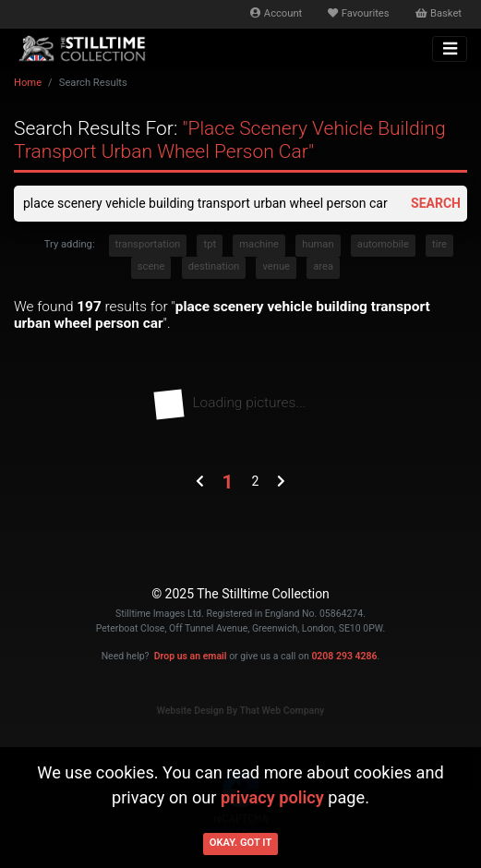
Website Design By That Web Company (241, 711)
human (318, 244)
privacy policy (272, 797)
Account (276, 13)
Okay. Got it (241, 843)
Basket (439, 13)
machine (259, 244)
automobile (383, 244)
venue (276, 266)
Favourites (358, 13)
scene (151, 266)
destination (214, 266)
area (323, 266)
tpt (210, 244)
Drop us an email (191, 656)
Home (28, 83)
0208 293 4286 (344, 656)
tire (439, 244)
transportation (148, 244)
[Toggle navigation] (450, 49)
